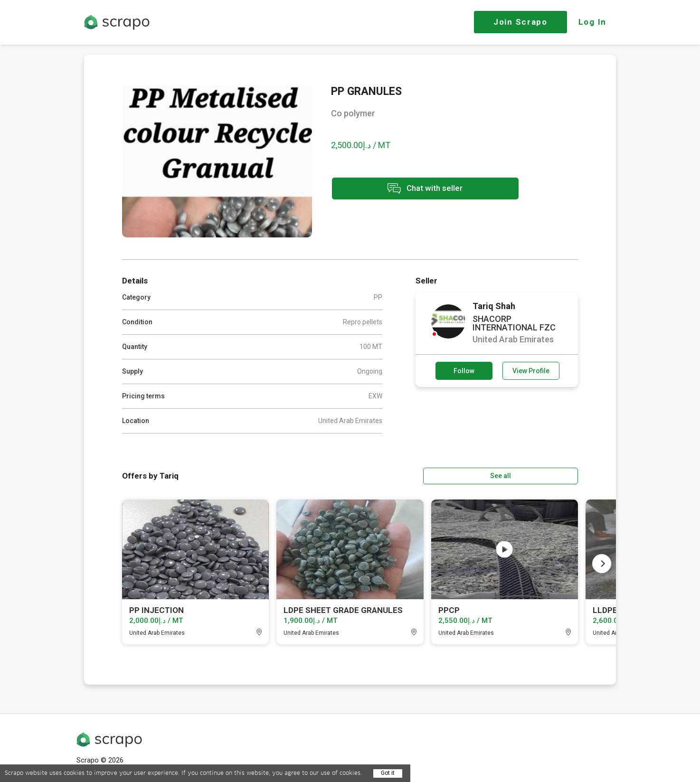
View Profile (531, 371)
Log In (592, 22)
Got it (388, 773)
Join (520, 22)
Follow (464, 371)
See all (551, 475)
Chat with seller (416, 189)
